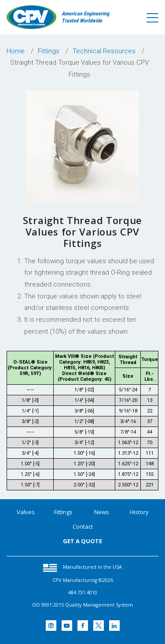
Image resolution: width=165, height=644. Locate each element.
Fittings (63, 512)
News (102, 512)
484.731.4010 (83, 592)
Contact (83, 526)
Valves (26, 512)
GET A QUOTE (82, 541)
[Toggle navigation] (152, 18)
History (139, 512)
